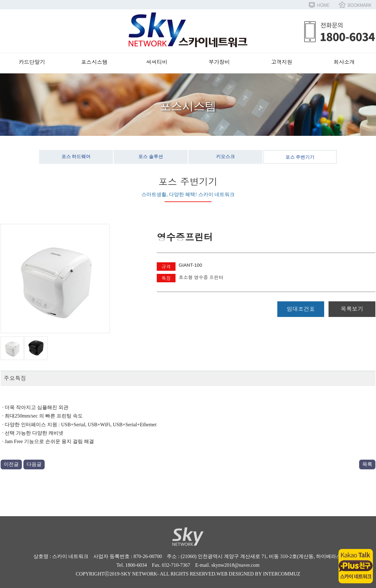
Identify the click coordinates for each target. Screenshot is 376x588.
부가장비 (219, 62)
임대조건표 (301, 309)
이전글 (11, 464)
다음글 (34, 464)
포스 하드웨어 (76, 156)
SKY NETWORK (139, 574)
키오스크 (225, 156)
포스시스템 (94, 62)
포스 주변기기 (300, 157)
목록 (367, 464)
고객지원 (282, 62)
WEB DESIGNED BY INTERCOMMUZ (258, 574)
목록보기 (352, 309)
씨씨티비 (157, 62)
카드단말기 (32, 62)
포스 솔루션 (151, 156)
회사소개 (344, 62)
